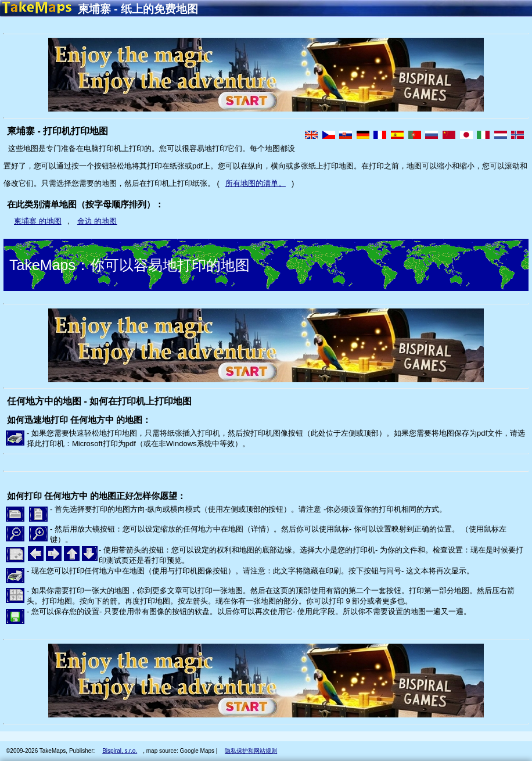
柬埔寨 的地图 (38, 221)
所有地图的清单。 (256, 183)
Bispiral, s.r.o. (120, 751)
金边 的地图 (97, 221)
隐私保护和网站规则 (251, 751)
